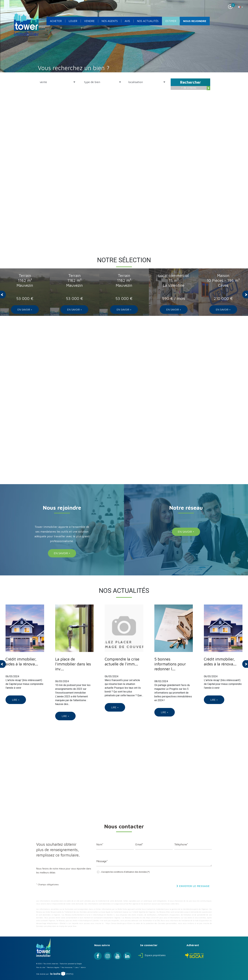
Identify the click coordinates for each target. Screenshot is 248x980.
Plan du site (41, 967)
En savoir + (25, 310)
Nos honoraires (67, 967)
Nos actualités (148, 21)
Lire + (16, 700)
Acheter (56, 21)
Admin (83, 967)
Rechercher (190, 82)
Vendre (89, 21)
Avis (127, 21)
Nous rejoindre (195, 21)
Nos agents (110, 21)
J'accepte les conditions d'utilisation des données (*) (125, 872)
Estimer (171, 21)
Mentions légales (53, 967)
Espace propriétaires (152, 955)
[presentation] (3, 295)
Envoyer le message (193, 886)
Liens (77, 967)
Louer (73, 21)
